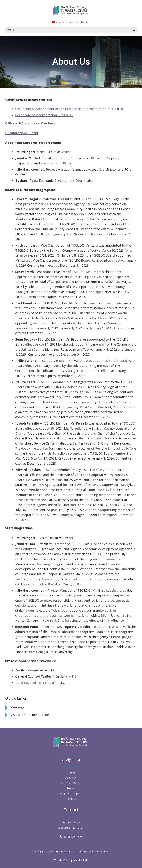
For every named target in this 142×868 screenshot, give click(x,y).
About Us (71, 778)
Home (71, 773)
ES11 (86, 860)
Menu (71, 30)
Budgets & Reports (71, 793)
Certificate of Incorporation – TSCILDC (44, 115)
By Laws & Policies (71, 783)
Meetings (17, 707)
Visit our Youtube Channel (71, 22)
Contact (71, 799)
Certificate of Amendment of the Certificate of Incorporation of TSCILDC (70, 109)
